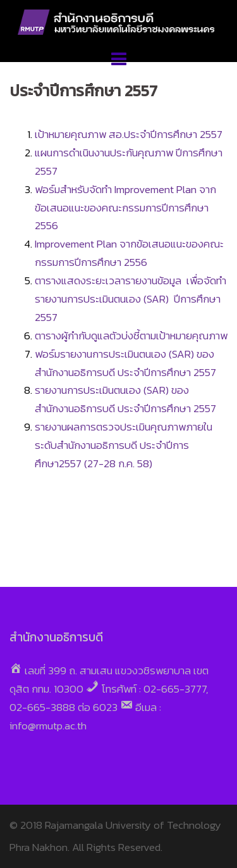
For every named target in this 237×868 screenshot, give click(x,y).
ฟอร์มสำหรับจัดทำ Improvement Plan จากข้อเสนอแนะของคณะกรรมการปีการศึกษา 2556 (125, 208)
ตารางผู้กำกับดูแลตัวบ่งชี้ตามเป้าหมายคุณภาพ (131, 336)
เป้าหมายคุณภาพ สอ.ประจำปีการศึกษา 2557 (130, 134)
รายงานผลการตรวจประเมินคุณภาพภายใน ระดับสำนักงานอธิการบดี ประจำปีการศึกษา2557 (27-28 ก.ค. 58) (124, 445)
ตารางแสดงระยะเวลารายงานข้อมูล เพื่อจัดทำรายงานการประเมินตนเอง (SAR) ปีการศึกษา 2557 (131, 299)
